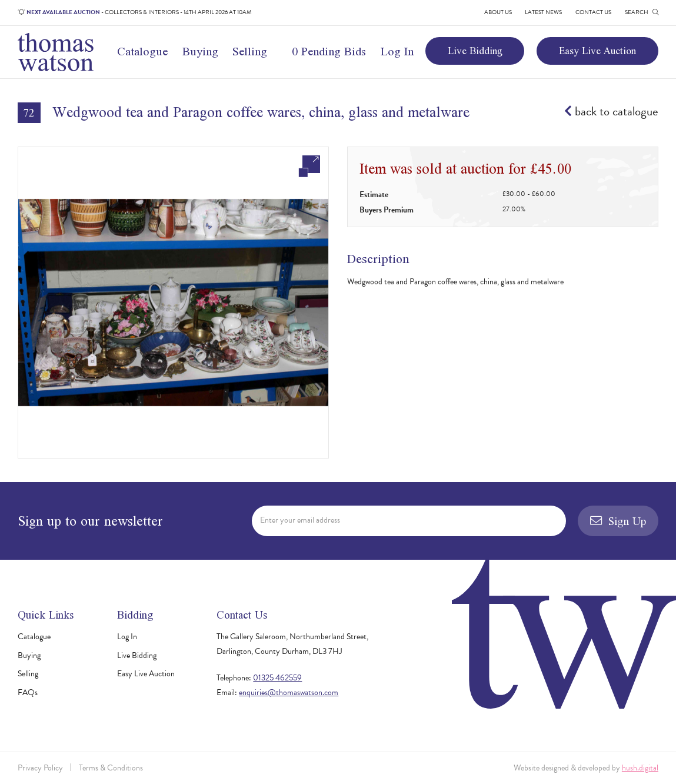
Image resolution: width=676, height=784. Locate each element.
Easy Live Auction (597, 51)
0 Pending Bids (329, 51)
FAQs (28, 692)
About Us (498, 12)
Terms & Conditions (111, 768)
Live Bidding (475, 51)
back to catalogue (611, 112)
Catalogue (142, 51)
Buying (200, 51)
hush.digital (640, 768)
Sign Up (618, 521)
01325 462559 (277, 678)
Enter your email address (300, 520)
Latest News (543, 12)
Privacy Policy (40, 768)
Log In (397, 51)
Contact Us (593, 12)
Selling (250, 51)
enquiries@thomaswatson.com (289, 692)
